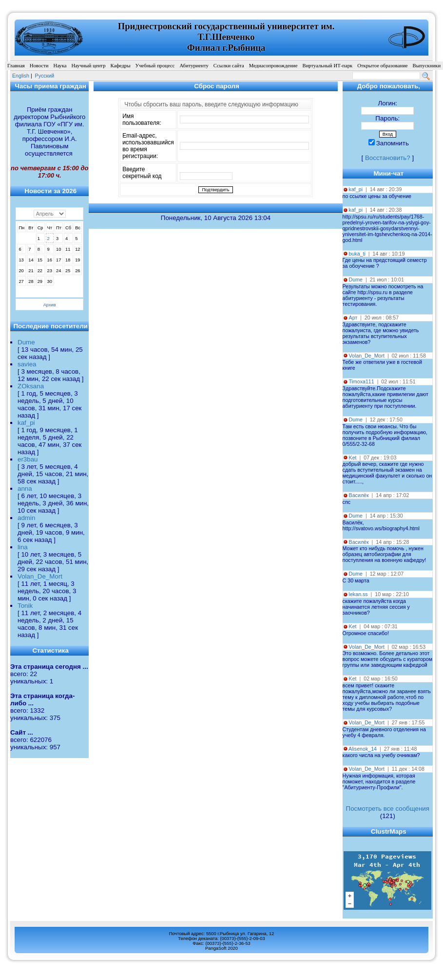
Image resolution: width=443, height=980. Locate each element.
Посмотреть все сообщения (388, 809)
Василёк (359, 495)
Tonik (25, 606)
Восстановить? (388, 158)
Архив (50, 305)
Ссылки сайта (229, 66)
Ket (353, 458)
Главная (16, 66)
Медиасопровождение (273, 66)
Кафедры (120, 66)
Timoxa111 (361, 381)
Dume (26, 342)
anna (25, 489)
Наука (60, 66)
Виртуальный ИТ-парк (328, 66)
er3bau (28, 459)
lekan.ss (358, 594)
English (21, 76)
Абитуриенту (194, 66)
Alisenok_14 (363, 749)
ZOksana (31, 386)
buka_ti (357, 254)
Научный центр (88, 66)
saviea (27, 364)
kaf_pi (26, 423)
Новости (39, 66)
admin (26, 518)
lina (23, 547)
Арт (353, 318)
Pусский (45, 76)
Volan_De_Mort (40, 576)
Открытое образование (382, 66)
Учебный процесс (155, 66)
